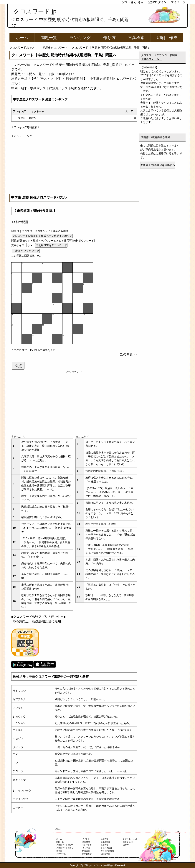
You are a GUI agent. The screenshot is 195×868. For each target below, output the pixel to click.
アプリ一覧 (61, 854)
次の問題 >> (129, 354)
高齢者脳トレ (129, 842)
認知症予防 (105, 854)
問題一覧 (49, 38)
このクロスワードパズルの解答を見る (33, 350)
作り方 (109, 38)
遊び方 (126, 845)
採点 (18, 366)
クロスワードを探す (65, 845)
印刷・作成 (167, 38)
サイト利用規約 (107, 851)
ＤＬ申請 (86, 848)
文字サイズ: (19, 245)
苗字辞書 (105, 845)
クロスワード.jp (35, 11)
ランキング (80, 38)
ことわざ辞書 (106, 848)
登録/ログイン (157, 2)
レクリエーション (130, 839)
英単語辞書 (105, 842)
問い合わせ (87, 854)
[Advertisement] (74, 164)
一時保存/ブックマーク (26, 251)
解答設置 (86, 851)
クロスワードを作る (65, 848)
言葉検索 (136, 38)
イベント (86, 839)
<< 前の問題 (20, 222)
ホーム (22, 38)
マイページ (178, 2)
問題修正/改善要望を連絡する (158, 165)
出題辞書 (105, 839)
